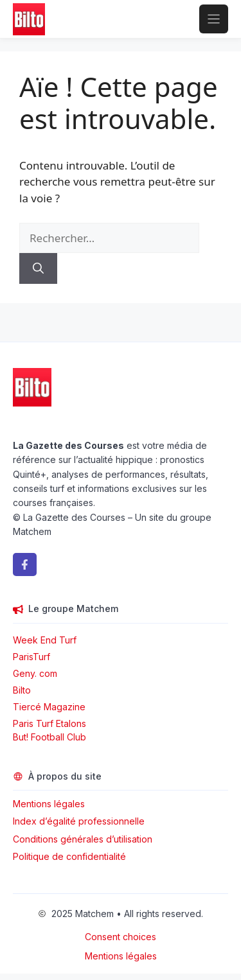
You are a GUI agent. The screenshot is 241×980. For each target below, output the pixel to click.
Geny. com (35, 673)
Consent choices (121, 937)
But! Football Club (49, 737)
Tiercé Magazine (49, 707)
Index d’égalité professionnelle (80, 821)
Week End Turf (45, 640)
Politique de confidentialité (69, 856)
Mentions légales (49, 804)
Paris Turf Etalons (49, 723)
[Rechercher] (38, 268)
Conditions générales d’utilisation (83, 839)
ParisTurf (31, 657)
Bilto (22, 690)
